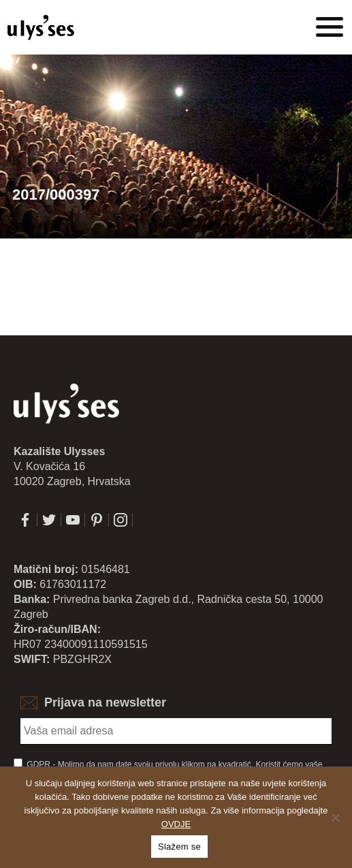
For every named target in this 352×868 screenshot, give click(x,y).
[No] (335, 818)
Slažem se (179, 847)
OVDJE (176, 824)
